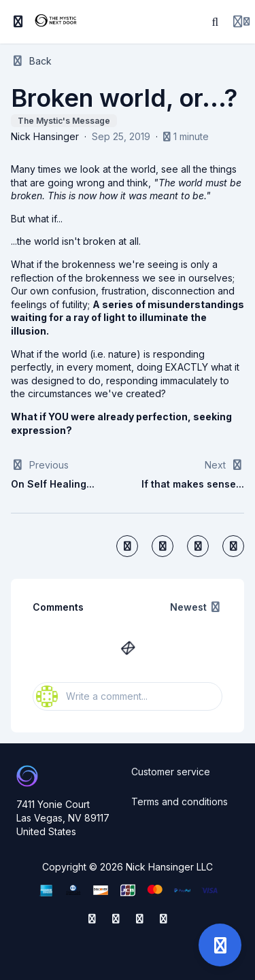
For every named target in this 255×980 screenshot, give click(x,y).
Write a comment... (92, 696)
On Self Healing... (53, 484)
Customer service (171, 772)
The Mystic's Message (64, 121)
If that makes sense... (193, 484)
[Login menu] (241, 22)
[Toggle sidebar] (18, 22)
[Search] (216, 22)
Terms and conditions (180, 801)
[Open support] (220, 945)
